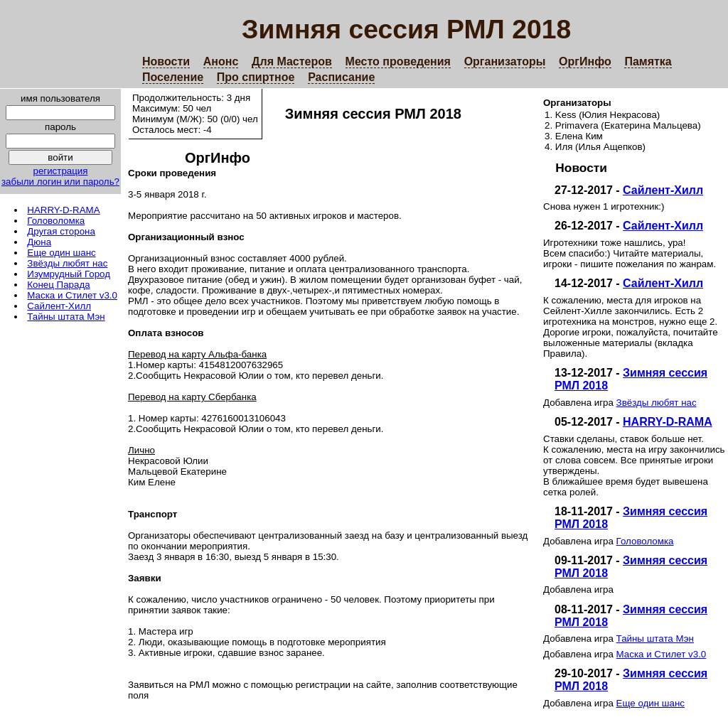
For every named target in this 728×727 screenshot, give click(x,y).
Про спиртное (256, 77)
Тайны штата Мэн (66, 317)
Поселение (173, 77)
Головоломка (56, 221)
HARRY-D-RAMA (63, 210)
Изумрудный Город (69, 274)
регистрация (60, 171)
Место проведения (398, 61)
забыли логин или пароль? (60, 182)
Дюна (39, 242)
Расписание (341, 77)
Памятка (648, 61)
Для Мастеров (292, 61)
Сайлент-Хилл (59, 306)
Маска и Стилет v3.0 (72, 295)
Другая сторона (61, 231)
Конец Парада (58, 285)
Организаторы (505, 61)
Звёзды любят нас (67, 263)
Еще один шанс (61, 253)
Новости (166, 61)
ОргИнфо (585, 61)
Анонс (221, 61)
